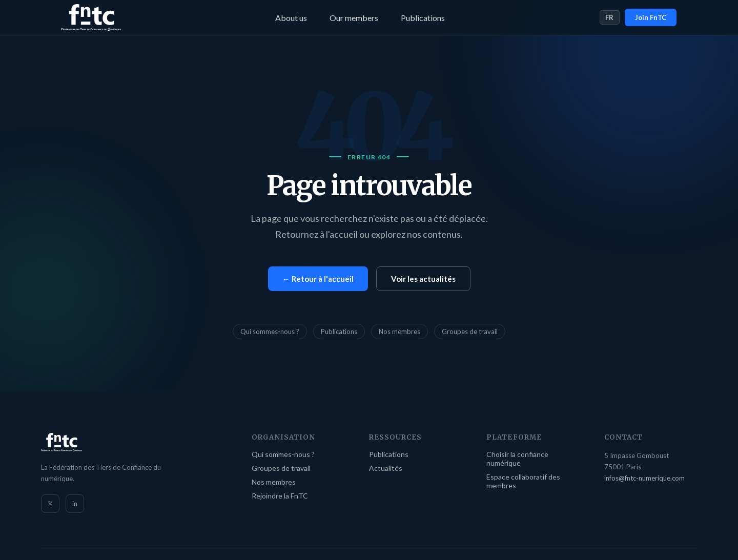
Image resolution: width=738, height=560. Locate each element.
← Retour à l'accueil (318, 279)
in (75, 504)
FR (610, 17)
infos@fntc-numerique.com (644, 478)
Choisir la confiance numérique (517, 459)
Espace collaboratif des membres (523, 481)
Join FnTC (651, 17)
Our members (354, 18)
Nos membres (399, 331)
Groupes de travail (470, 331)
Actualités (386, 468)
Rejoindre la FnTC (280, 496)
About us (291, 18)
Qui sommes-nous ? (270, 331)
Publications (423, 18)
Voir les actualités (423, 279)
